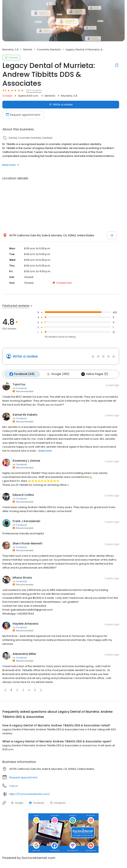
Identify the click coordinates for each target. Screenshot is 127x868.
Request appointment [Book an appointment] (23, 115)
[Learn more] (64, 833)
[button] (41, 690)
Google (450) (57, 374)
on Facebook (20, 388)
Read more (11, 165)
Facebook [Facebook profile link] (37, 802)
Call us (14, 786)
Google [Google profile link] (17, 802)
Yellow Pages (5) (93, 374)
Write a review (25, 356)
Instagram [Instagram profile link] (58, 802)
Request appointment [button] (23, 777)
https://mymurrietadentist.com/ (30, 794)
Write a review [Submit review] (61, 104)
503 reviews (34, 90)
